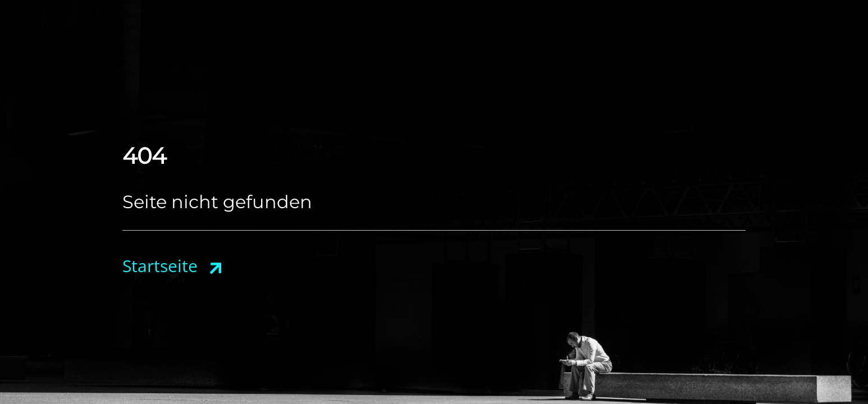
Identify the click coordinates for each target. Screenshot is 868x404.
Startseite (160, 266)
